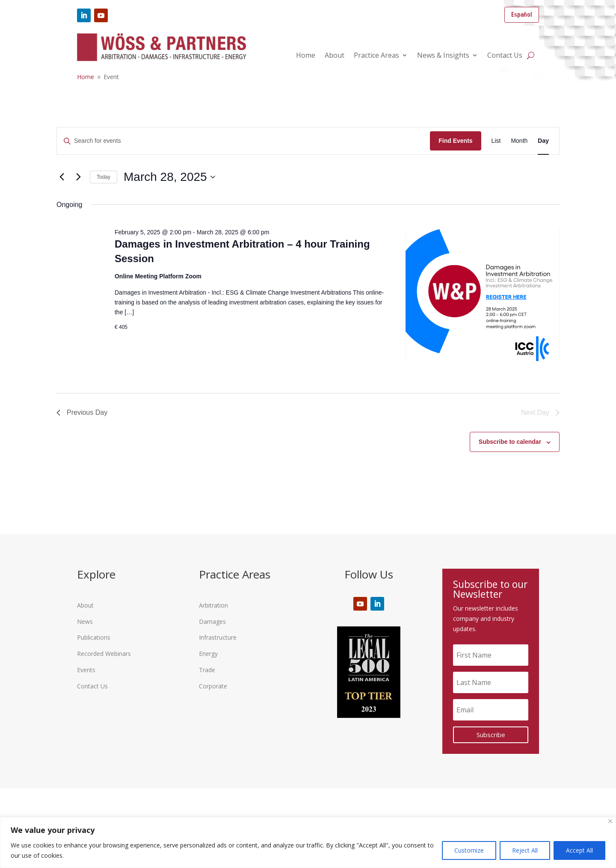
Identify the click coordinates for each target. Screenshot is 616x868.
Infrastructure (218, 637)
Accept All (579, 850)
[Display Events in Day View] (543, 141)
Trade (207, 670)
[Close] (610, 821)
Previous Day (82, 412)
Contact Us (505, 56)
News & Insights (443, 56)
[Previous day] (62, 177)
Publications (94, 637)
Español (522, 15)
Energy (208, 654)
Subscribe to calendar (510, 442)
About (335, 56)
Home (306, 56)
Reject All (525, 850)
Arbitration (213, 605)
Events (86, 670)
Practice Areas (376, 56)
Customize (469, 850)
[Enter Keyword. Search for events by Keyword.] (243, 141)
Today (104, 177)
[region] (308, 843)
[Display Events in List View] (496, 141)
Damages (212, 621)
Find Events (455, 141)
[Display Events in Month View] (519, 141)
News (85, 621)
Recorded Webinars (104, 654)
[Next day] (78, 177)
